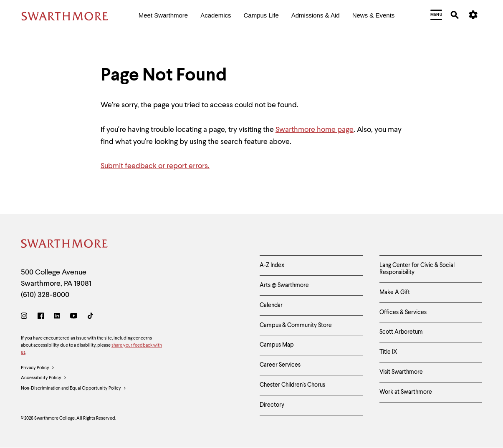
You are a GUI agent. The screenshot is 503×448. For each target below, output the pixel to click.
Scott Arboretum (401, 332)
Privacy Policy (38, 368)
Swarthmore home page (315, 130)
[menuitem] (163, 16)
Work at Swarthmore (406, 392)
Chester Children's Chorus (292, 385)
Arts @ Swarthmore (284, 285)
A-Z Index (272, 265)
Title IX (388, 352)
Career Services (280, 365)
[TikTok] (90, 317)
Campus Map (277, 345)
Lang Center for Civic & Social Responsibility (417, 269)
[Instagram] (26, 317)
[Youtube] (74, 317)
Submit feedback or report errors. (155, 166)
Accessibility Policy (44, 378)
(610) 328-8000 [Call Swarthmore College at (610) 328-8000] (45, 295)
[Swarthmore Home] (65, 245)
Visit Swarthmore (401, 372)
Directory (272, 405)
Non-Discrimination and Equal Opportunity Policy (74, 389)
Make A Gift (395, 292)
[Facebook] (41, 317)
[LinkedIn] (57, 317)
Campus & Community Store (296, 325)
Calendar (271, 305)
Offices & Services (403, 312)
